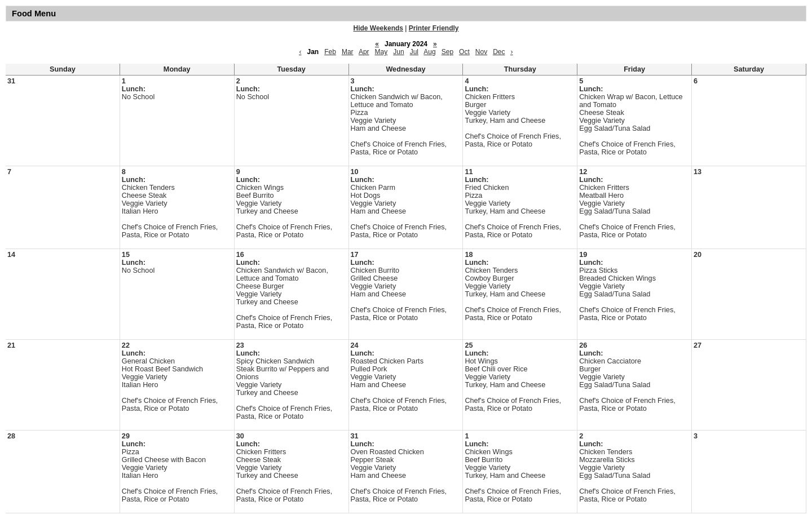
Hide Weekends (378, 28)
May (381, 52)
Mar (348, 52)
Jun (398, 52)
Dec (499, 52)
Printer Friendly (434, 28)
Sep (447, 52)
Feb (330, 52)
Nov (481, 52)
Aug (429, 52)
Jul (414, 52)
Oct (464, 52)
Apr (364, 52)
